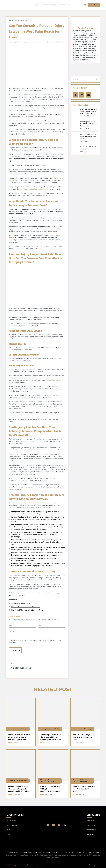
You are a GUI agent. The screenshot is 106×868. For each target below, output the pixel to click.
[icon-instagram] (82, 95)
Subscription (92, 834)
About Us (55, 5)
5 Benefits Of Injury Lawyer (21, 604)
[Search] (97, 79)
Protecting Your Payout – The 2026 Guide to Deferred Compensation (89, 124)
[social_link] (48, 825)
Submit (16, 650)
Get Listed (94, 5)
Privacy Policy (95, 865)
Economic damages (16, 454)
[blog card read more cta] (20, 743)
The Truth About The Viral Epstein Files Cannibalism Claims (88, 136)
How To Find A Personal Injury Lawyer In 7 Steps (28, 610)
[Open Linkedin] (89, 95)
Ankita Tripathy (85, 28)
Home (11, 20)
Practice (9, 830)
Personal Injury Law (21, 20)
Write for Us (46, 5)
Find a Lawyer (12, 821)
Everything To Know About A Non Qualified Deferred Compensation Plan (89, 111)
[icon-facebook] (75, 95)
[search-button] (85, 5)
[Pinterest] (65, 825)
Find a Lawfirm (12, 825)
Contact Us (63, 5)
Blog (69, 5)
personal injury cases (53, 380)
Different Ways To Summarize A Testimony (26, 607)
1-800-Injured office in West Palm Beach (34, 189)
